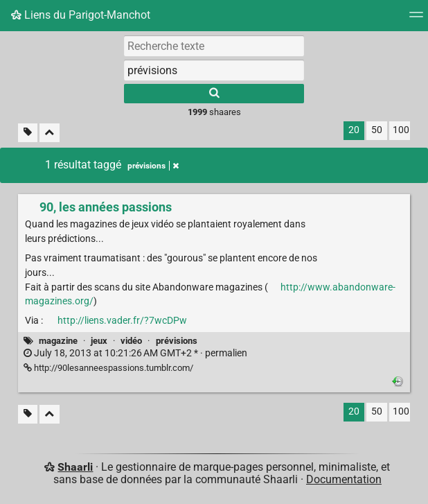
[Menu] (416, 19)
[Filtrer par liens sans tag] (28, 133)
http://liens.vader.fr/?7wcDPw (122, 321)
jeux (99, 341)
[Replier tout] (50, 133)
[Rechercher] (214, 94)
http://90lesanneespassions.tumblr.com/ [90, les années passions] (108, 368)
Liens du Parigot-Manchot (81, 15)
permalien (135, 353)
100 (401, 130)
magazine (58, 341)
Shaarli (75, 467)
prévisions (177, 341)
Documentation (344, 479)
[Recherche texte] (214, 46)
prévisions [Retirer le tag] (153, 166)
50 (377, 130)
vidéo (131, 341)
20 (354, 130)
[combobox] (214, 70)
